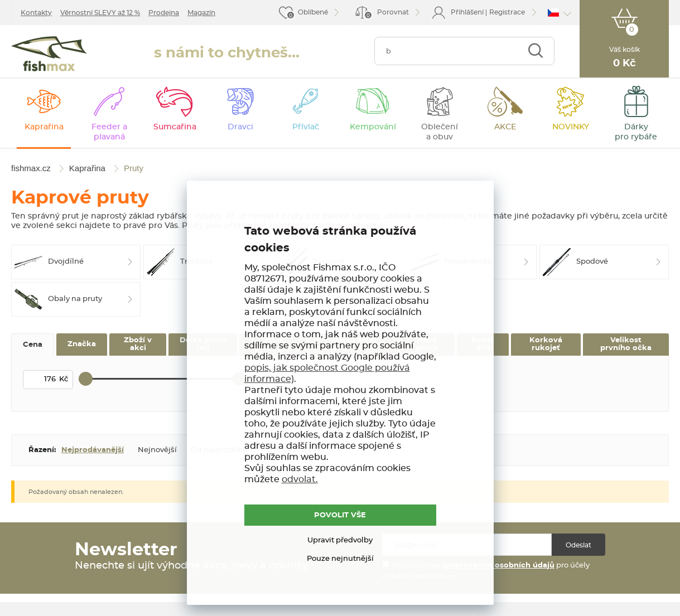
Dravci (240, 127)
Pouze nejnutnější (340, 559)
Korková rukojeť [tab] (546, 344)
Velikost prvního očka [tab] (626, 344)
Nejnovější (157, 450)
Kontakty (36, 13)
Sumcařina (175, 127)
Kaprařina (44, 127)
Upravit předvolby (340, 540)
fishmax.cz (49, 54)
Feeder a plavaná (109, 132)
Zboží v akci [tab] (138, 344)
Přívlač (306, 127)
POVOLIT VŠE (340, 515)
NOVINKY (571, 127)
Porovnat (386, 14)
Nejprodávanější (93, 450)
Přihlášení (467, 12)
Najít (535, 51)
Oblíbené (313, 12)
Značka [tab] (82, 344)
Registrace (507, 12)
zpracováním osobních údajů (498, 566)
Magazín (201, 13)
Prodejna (164, 13)
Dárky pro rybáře (636, 132)
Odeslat (578, 545)
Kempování (373, 127)
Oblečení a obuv (440, 132)
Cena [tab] (33, 345)
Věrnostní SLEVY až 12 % (100, 13)
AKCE (505, 127)
